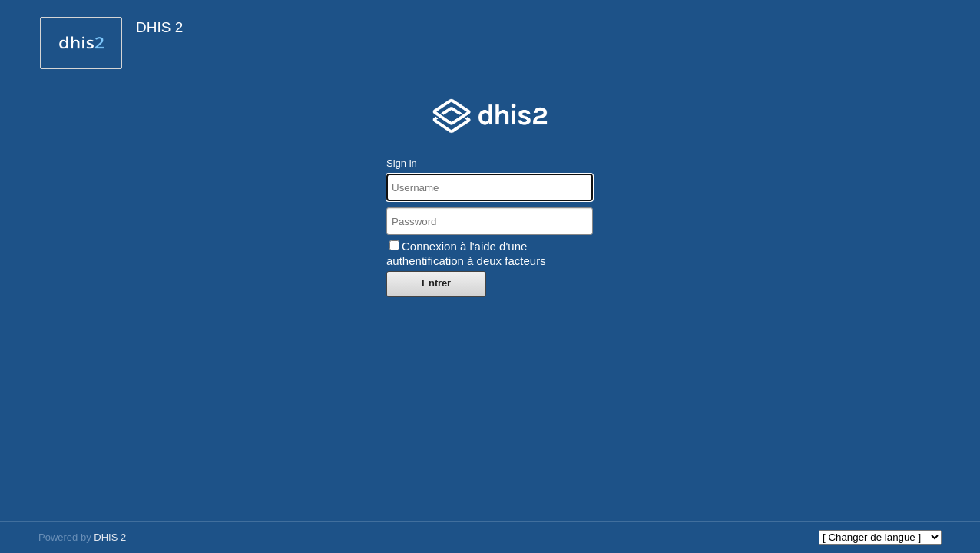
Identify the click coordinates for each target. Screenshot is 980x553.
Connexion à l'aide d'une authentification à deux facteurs (466, 253)
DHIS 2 (110, 537)
